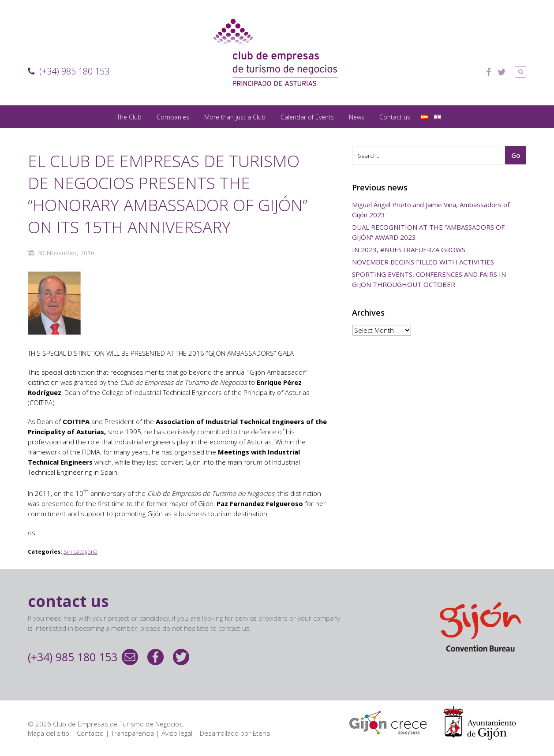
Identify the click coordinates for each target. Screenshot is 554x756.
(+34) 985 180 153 (69, 71)
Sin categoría (80, 551)
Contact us (395, 117)
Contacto (90, 733)
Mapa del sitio (49, 733)
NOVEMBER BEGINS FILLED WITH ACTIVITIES (423, 262)
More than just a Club (235, 117)
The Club (129, 117)
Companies (173, 117)
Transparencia (133, 733)
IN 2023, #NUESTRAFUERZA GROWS (409, 250)
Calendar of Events (307, 117)
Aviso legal (177, 733)
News (357, 117)
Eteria (261, 733)
